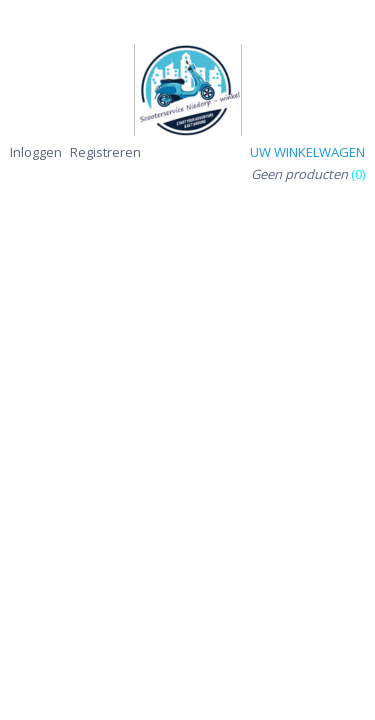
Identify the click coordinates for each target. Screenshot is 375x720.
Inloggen (36, 152)
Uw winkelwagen (307, 152)
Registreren (105, 152)
